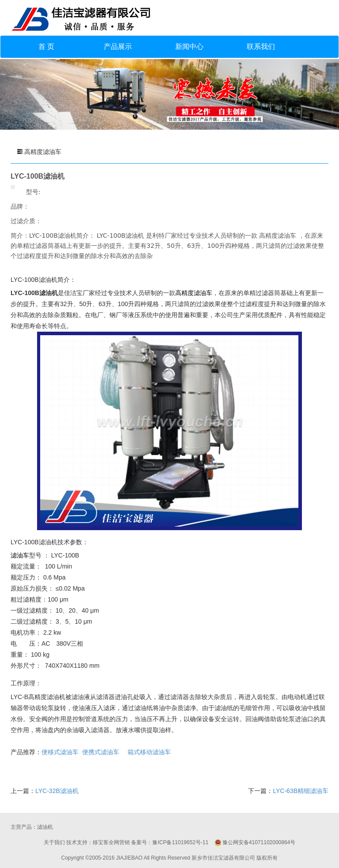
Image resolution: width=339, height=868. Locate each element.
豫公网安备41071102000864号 (259, 842)
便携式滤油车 (101, 752)
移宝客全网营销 (111, 842)
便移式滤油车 (60, 752)
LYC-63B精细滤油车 (301, 791)
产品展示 (118, 47)
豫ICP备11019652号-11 (180, 842)
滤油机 (45, 827)
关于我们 (54, 842)
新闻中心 (189, 47)
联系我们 (261, 47)
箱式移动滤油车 (149, 752)
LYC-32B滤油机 (57, 791)
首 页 (46, 47)
